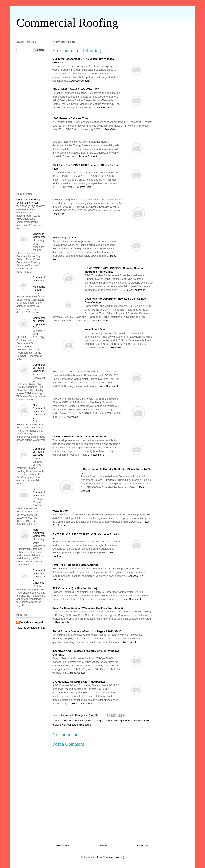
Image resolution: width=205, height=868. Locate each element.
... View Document (107, 386)
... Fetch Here (96, 455)
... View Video (109, 129)
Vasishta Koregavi (32, 622)
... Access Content (79, 81)
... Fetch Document (134, 290)
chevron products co (73, 720)
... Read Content (77, 673)
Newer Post (62, 846)
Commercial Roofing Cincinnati (39, 368)
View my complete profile (31, 628)
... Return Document (80, 703)
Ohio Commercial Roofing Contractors (39, 411)
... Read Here (115, 347)
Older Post (143, 846)
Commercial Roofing (67, 23)
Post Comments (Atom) (110, 857)
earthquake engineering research (123, 720)
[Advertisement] (102, 34)
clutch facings (94, 720)
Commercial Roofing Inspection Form (39, 323)
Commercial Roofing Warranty (39, 452)
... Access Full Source (99, 321)
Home (103, 846)
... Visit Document (103, 108)
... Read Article (61, 622)
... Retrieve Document (128, 599)
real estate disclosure (79, 725)
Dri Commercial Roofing (39, 492)
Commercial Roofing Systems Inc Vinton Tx (29, 201)
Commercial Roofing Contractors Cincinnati (39, 576)
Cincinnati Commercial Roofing (39, 237)
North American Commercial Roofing (39, 534)
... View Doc (71, 417)
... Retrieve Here (82, 187)
